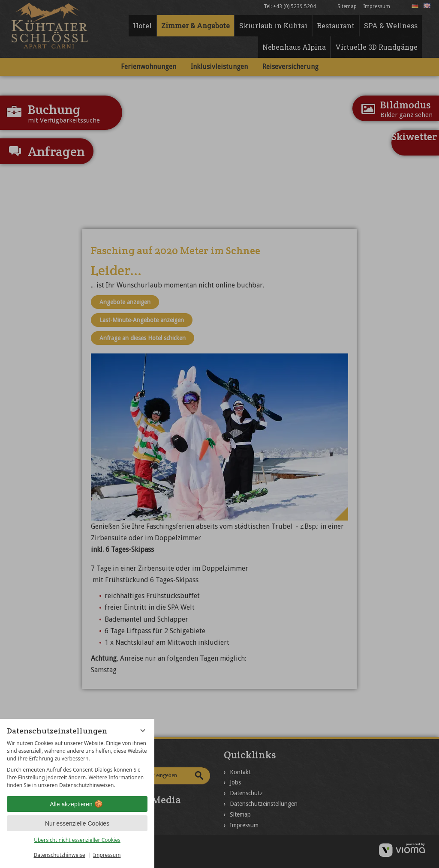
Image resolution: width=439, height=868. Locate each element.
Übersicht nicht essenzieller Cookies (77, 840)
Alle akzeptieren (77, 804)
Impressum (107, 855)
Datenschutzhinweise (60, 855)
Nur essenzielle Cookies (77, 823)
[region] (77, 764)
